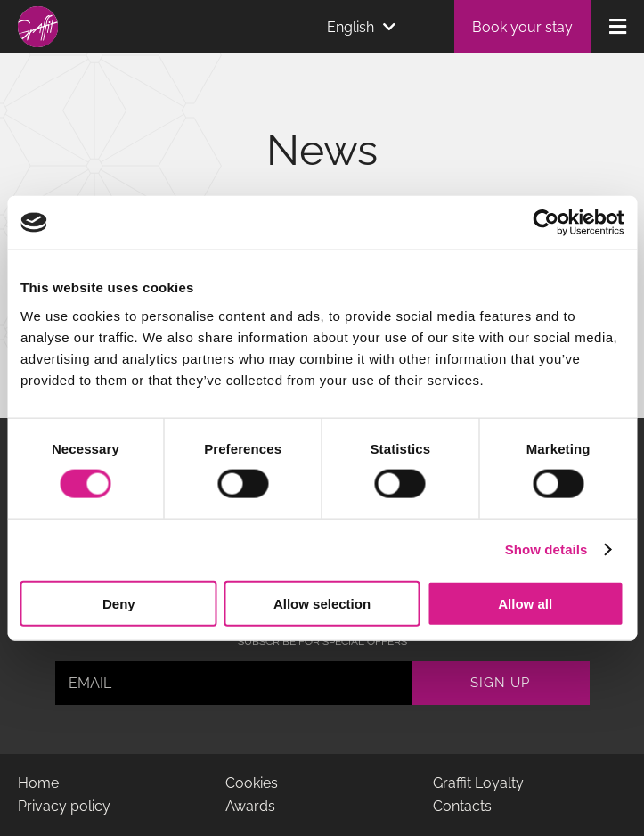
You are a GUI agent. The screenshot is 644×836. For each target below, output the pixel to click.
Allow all (525, 603)
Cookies (252, 783)
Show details (546, 549)
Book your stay (522, 27)
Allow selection (322, 603)
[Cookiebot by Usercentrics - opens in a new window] (546, 223)
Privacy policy (64, 806)
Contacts (462, 806)
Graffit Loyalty (478, 783)
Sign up (501, 683)
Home (38, 783)
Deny (119, 603)
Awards (250, 806)
